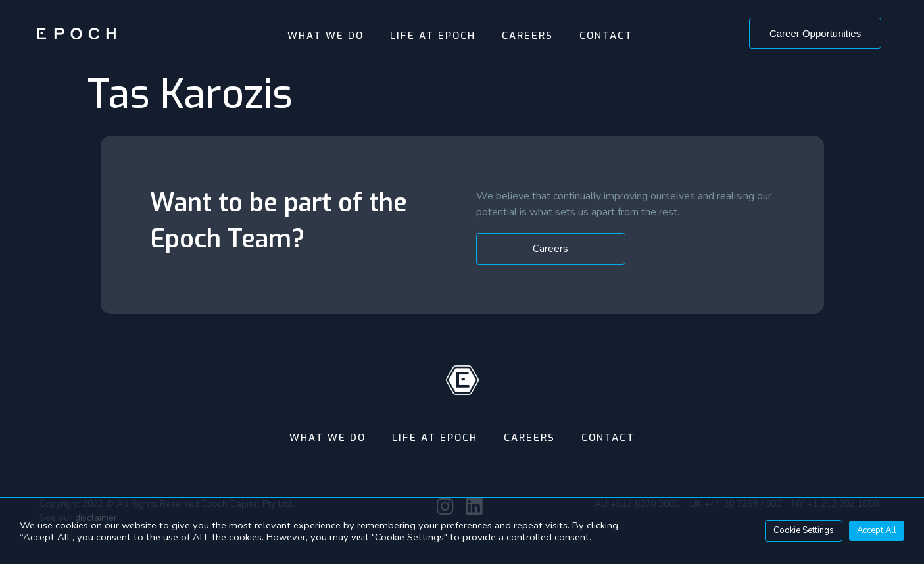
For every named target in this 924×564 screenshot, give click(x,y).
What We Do (326, 36)
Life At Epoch (433, 36)
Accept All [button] (877, 530)
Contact (606, 36)
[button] (815, 33)
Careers (527, 36)
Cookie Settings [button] (804, 530)
